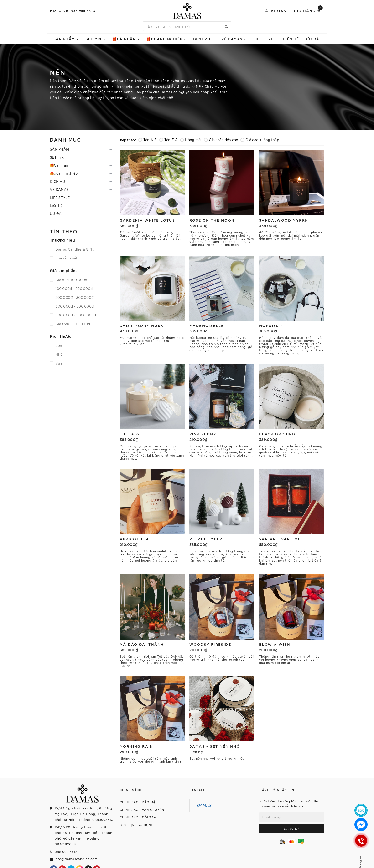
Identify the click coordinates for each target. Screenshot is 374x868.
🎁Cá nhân (126, 39)
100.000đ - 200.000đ (73, 289)
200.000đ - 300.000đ (74, 297)
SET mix (96, 39)
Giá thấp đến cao (221, 140)
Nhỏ (58, 354)
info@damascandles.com (76, 859)
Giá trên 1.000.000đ (72, 324)
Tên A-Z (148, 140)
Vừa (58, 363)
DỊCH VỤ (204, 39)
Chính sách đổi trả (138, 817)
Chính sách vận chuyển (142, 810)
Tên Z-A (169, 140)
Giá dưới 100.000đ (71, 280)
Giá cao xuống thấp (260, 140)
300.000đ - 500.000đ (74, 306)
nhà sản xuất (66, 258)
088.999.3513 (83, 11)
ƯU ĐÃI (313, 39)
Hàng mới (191, 140)
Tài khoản (275, 11)
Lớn (58, 345)
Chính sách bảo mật (139, 802)
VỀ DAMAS (234, 39)
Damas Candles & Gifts (74, 249)
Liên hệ (291, 39)
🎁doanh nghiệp (166, 39)
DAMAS (204, 805)
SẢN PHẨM (66, 39)
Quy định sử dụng (137, 825)
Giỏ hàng (308, 10)
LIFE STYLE (265, 39)
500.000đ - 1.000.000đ (75, 315)
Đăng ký (292, 828)
